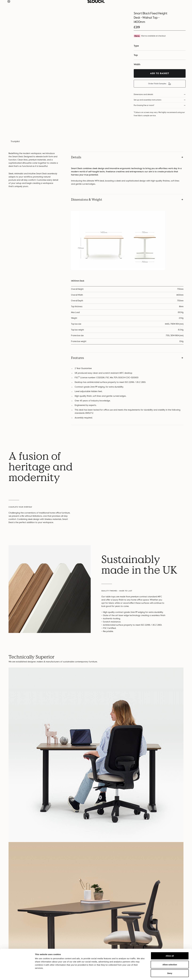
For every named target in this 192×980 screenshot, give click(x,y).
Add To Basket (160, 73)
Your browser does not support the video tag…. (142, 483)
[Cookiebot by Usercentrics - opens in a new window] (17, 975)
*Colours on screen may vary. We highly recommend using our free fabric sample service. (159, 114)
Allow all (170, 945)
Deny (170, 963)
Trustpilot (15, 141)
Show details (140, 975)
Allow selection (170, 954)
